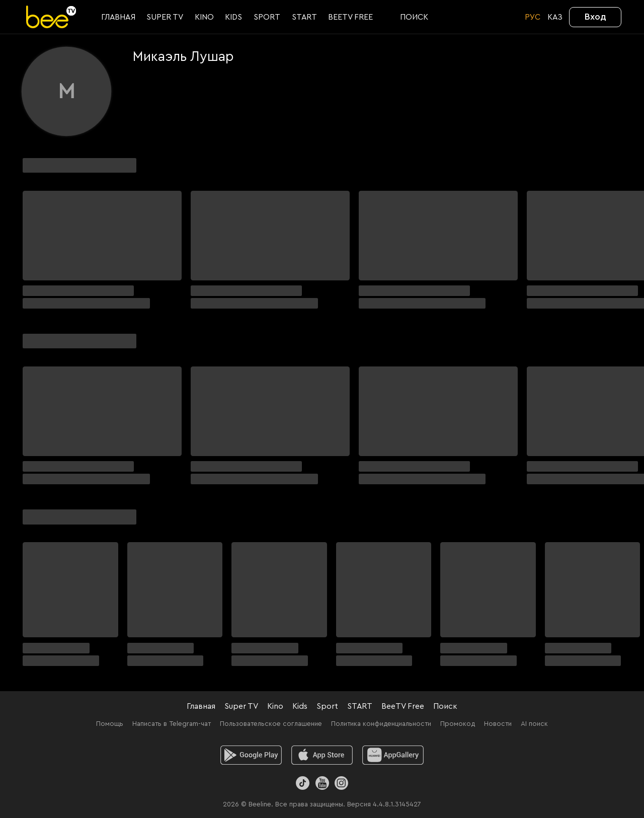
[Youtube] (322, 783)
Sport (327, 706)
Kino (275, 706)
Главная (201, 706)
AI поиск (534, 724)
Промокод (458, 724)
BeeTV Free (403, 706)
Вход (595, 17)
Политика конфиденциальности (381, 724)
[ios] (322, 755)
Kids (300, 706)
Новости (498, 724)
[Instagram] (341, 783)
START (360, 706)
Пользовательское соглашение (271, 724)
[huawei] (393, 755)
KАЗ (555, 17)
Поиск (445, 706)
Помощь (110, 724)
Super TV (241, 706)
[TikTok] (303, 783)
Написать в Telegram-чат (172, 724)
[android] (251, 755)
